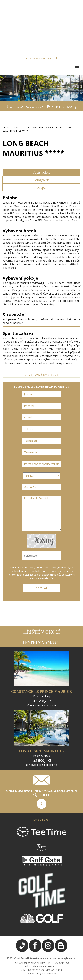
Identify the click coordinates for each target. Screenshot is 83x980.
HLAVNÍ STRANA (11, 128)
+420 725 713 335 (54, 970)
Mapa (41, 187)
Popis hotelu (41, 172)
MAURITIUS (40, 128)
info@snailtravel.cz (45, 974)
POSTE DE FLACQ (56, 128)
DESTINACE (27, 128)
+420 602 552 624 (35, 970)
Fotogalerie (41, 180)
